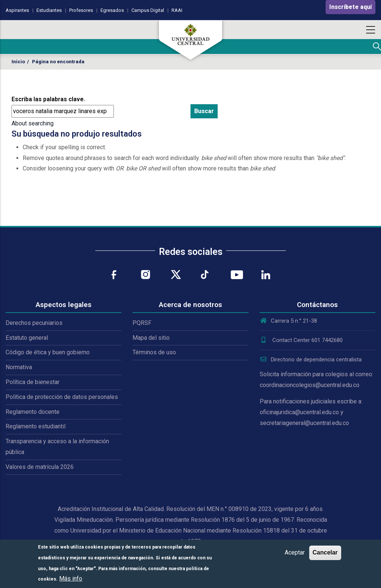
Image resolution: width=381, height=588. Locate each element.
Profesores (81, 10)
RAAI (177, 10)
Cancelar (325, 552)
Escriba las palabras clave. (48, 99)
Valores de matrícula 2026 (40, 467)
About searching (33, 123)
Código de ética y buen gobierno (48, 352)
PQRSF (142, 323)
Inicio (18, 62)
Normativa (19, 367)
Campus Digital (148, 10)
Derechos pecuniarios (34, 323)
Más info (71, 579)
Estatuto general (27, 338)
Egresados (112, 10)
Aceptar (295, 552)
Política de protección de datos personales (62, 397)
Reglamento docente (33, 412)
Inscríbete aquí (350, 7)
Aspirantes (17, 10)
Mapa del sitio (151, 338)
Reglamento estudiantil (36, 426)
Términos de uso (154, 352)
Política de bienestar (33, 382)
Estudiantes (49, 10)
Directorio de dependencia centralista (311, 359)
